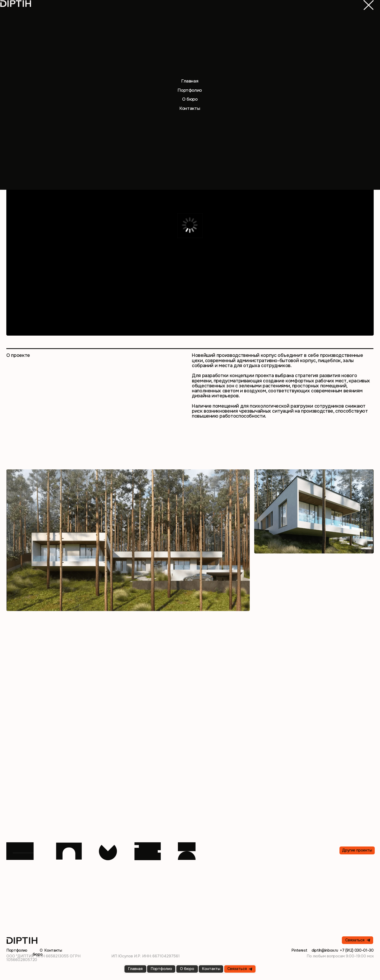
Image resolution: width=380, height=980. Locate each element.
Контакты (53, 950)
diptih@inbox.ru (325, 950)
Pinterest (299, 950)
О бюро (38, 952)
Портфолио (17, 950)
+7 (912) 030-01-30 (357, 950)
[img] (368, 5)
